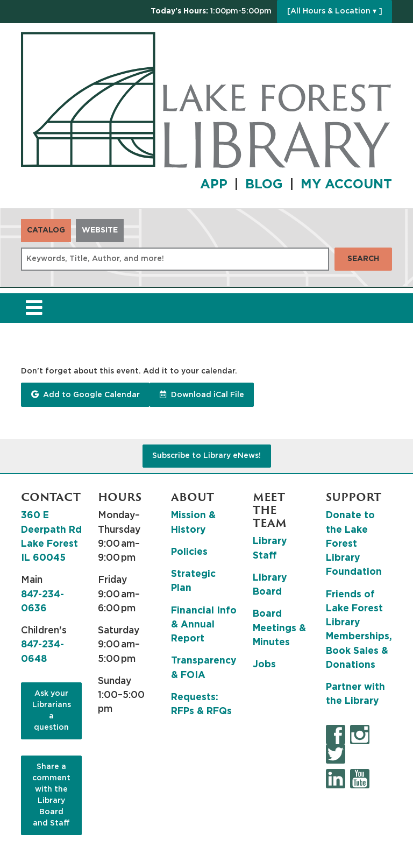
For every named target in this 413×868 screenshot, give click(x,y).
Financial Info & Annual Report (204, 625)
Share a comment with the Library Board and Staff (51, 795)
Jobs (264, 665)
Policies (189, 552)
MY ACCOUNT (346, 185)
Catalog (46, 230)
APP (214, 185)
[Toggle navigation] (34, 308)
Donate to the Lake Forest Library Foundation (354, 544)
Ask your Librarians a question (52, 711)
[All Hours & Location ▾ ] (335, 11)
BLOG (264, 185)
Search (363, 259)
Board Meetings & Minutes (279, 628)
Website (100, 230)
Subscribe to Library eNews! (206, 456)
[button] (211, 12)
